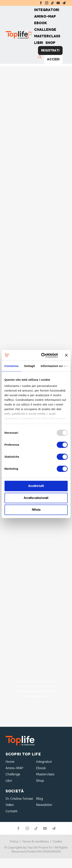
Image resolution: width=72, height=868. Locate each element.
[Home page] (21, 35)
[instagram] (47, 3)
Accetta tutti (36, 486)
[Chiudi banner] (66, 355)
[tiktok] (52, 3)
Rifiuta (36, 510)
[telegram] (64, 3)
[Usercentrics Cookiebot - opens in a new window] (43, 355)
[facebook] (41, 3)
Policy (14, 842)
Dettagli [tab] (30, 366)
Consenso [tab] (11, 366)
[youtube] (58, 3)
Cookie (57, 842)
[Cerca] (28, 37)
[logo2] (20, 736)
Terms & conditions (35, 842)
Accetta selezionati (36, 498)
